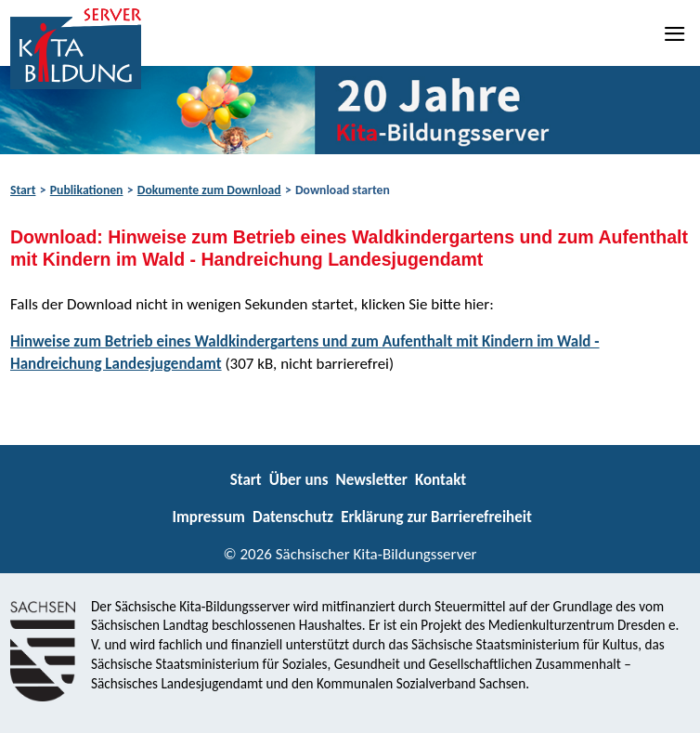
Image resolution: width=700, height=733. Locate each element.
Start (23, 190)
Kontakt (441, 480)
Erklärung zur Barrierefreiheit (436, 517)
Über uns (299, 480)
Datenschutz (293, 517)
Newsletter (372, 480)
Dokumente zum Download (209, 190)
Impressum (208, 517)
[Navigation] (676, 33)
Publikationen (87, 190)
